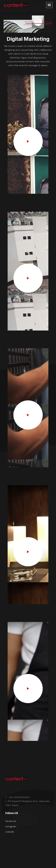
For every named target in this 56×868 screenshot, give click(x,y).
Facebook (11, 821)
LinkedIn (10, 832)
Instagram (11, 826)
